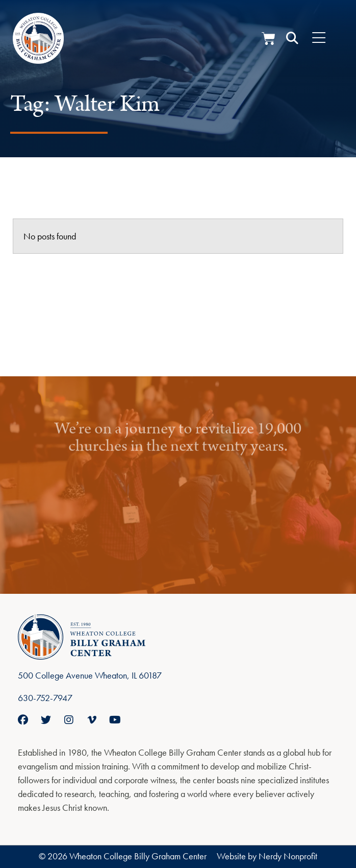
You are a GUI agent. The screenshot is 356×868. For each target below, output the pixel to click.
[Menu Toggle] (319, 38)
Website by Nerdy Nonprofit (267, 856)
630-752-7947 (45, 698)
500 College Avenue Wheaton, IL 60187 (90, 675)
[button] (292, 38)
